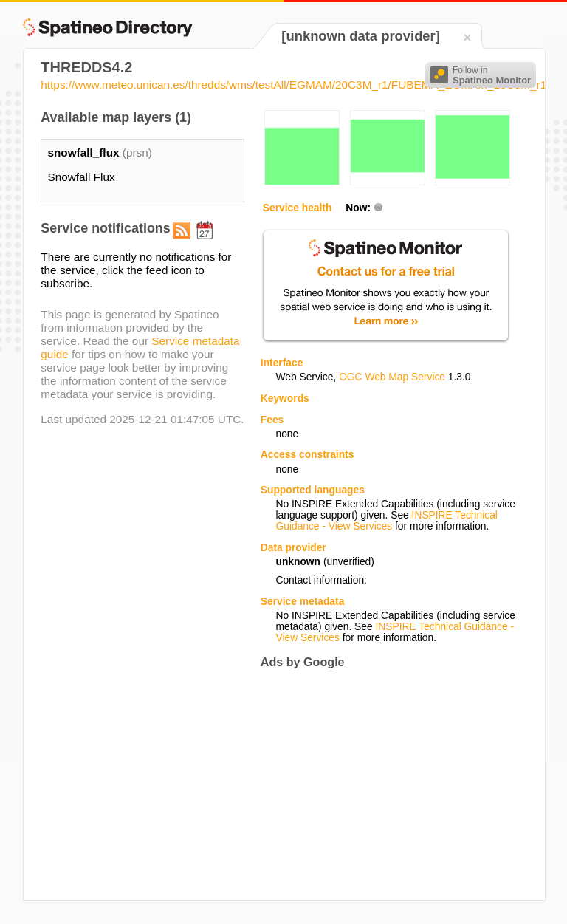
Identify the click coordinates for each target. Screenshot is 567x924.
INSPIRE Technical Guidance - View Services (386, 521)
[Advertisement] (385, 784)
